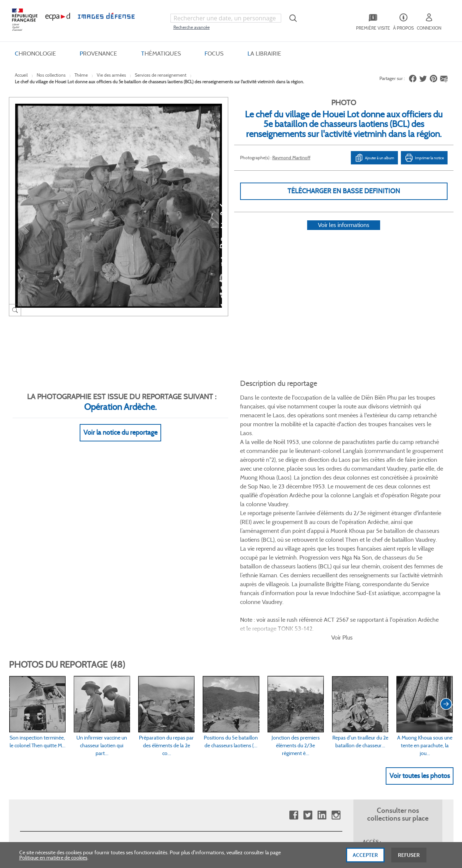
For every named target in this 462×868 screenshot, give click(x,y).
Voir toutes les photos (420, 578)
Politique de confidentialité (210, 691)
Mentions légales (199, 704)
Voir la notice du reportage (120, 424)
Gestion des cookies (202, 716)
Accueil (21, 75)
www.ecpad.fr (35, 691)
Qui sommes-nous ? (42, 666)
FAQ (105, 666)
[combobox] (226, 18)
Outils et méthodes (121, 704)
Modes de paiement (122, 691)
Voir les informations (344, 235)
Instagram (336, 618)
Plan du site (215, 787)
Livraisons (111, 679)
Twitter (308, 618)
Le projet (270, 666)
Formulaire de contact (383, 682)
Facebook (294, 618)
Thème (81, 75)
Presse (268, 716)
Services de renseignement (161, 75)
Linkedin (322, 618)
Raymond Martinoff (291, 158)
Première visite (277, 679)
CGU (186, 679)
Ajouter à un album (374, 158)
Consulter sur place (41, 679)
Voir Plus (342, 440)
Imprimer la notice (424, 158)
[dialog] (231, 855)
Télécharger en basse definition (344, 191)
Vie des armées (111, 75)
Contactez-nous (278, 704)
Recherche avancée (192, 27)
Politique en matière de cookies (53, 858)
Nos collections (51, 75)
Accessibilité (113, 716)
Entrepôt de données (284, 691)
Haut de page (398, 782)
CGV (185, 666)
